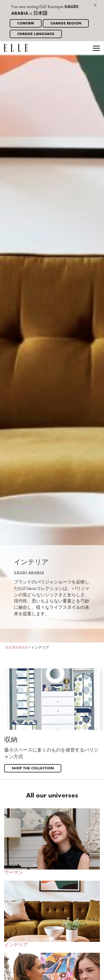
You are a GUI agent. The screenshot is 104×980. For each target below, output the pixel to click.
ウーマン (52, 842)
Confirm (26, 24)
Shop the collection (33, 768)
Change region (66, 24)
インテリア (52, 914)
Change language (36, 34)
